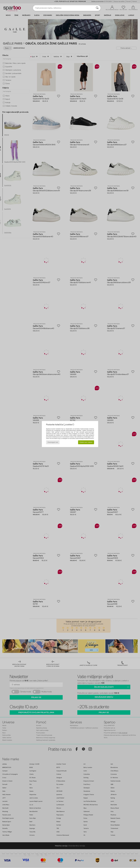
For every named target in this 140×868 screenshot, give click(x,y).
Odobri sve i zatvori (86, 442)
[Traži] (97, 8)
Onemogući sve (53, 442)
